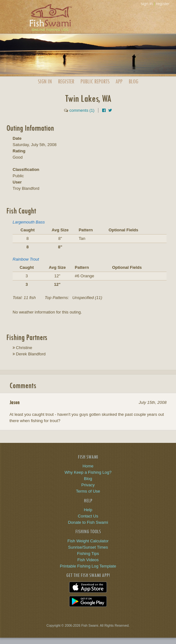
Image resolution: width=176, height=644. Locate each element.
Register (66, 81)
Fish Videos (88, 560)
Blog (133, 81)
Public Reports (95, 81)
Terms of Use (88, 491)
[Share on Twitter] (110, 110)
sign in (147, 4)
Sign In (45, 81)
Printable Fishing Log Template (88, 566)
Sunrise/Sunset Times (88, 547)
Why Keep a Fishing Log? (88, 472)
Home (88, 466)
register (163, 4)
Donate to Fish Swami (88, 522)
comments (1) (82, 110)
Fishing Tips (88, 554)
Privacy (88, 485)
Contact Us (88, 516)
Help (88, 510)
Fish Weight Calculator (88, 541)
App (119, 81)
